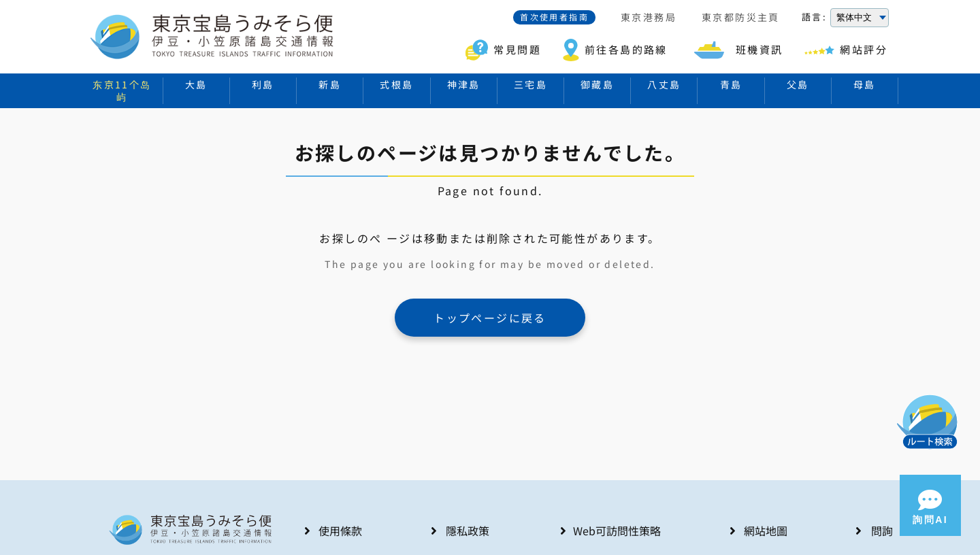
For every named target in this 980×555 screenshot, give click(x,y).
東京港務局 (649, 18)
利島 (263, 84)
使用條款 (340, 531)
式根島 (396, 84)
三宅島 (530, 84)
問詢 (882, 531)
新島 (330, 84)
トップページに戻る (490, 318)
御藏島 (597, 84)
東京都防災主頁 (741, 18)
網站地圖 (766, 531)
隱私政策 (468, 531)
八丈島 (664, 84)
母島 (865, 84)
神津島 (464, 84)
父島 (798, 84)
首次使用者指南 (554, 17)
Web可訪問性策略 (617, 531)
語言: (814, 17)
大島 (196, 84)
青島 (731, 84)
